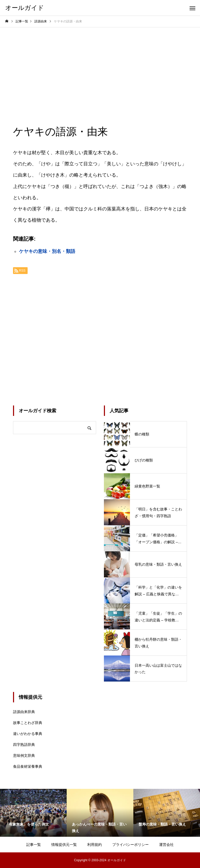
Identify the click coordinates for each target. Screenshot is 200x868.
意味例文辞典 (24, 755)
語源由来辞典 (24, 712)
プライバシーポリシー (130, 845)
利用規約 (95, 845)
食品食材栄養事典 (28, 766)
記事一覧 (34, 845)
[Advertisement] (100, 66)
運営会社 (166, 845)
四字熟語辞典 (24, 745)
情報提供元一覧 (64, 845)
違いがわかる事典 (28, 734)
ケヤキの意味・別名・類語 (47, 251)
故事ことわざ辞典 (28, 723)
